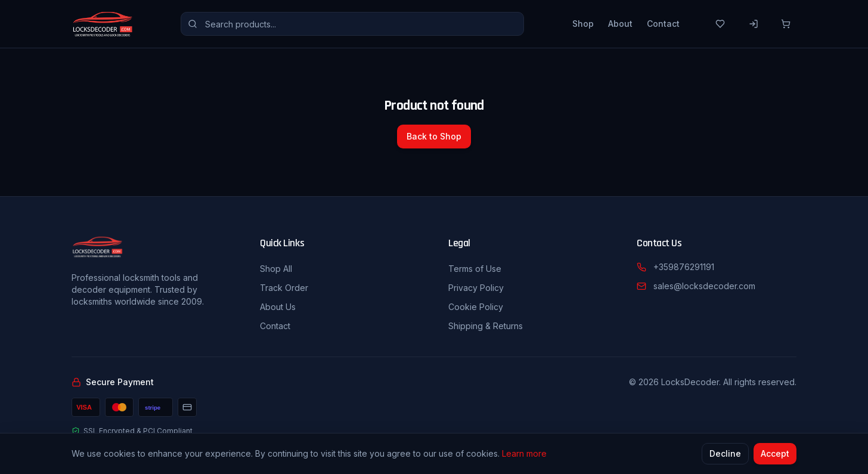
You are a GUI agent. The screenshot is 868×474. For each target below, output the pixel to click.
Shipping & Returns (486, 326)
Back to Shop (434, 136)
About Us (278, 307)
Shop (583, 24)
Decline (725, 454)
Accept (775, 454)
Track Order (284, 288)
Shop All (276, 269)
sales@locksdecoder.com (704, 286)
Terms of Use (475, 269)
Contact (663, 24)
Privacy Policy (476, 288)
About (620, 24)
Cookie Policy (476, 307)
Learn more (524, 454)
